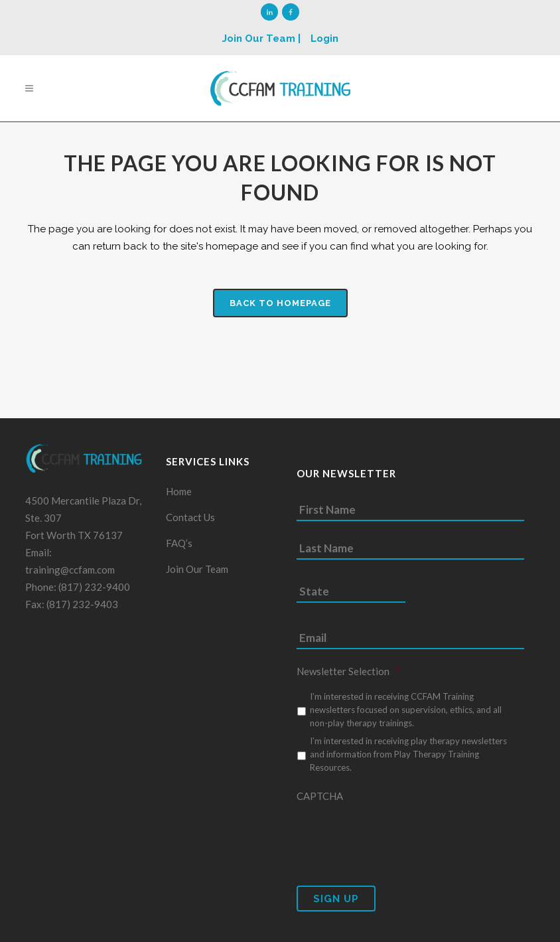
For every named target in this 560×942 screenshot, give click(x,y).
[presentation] (397, 841)
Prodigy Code (93, 674)
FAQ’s (179, 548)
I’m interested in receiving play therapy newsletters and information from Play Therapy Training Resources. (408, 759)
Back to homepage (280, 303)
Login (324, 39)
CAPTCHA (320, 801)
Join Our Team (197, 574)
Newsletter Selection (348, 676)
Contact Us (190, 522)
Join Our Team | (261, 39)
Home (179, 497)
